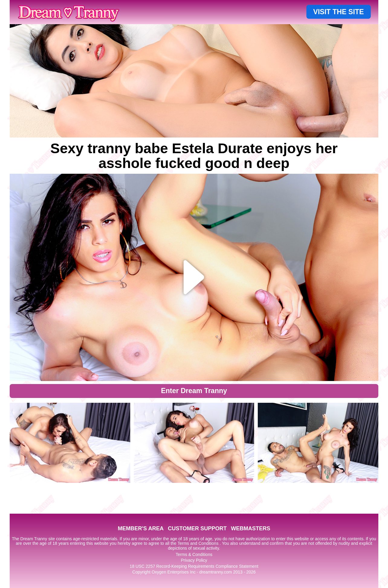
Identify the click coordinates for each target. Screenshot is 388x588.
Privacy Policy (194, 560)
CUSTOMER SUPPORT (197, 528)
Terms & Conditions (194, 554)
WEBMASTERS (251, 528)
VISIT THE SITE (339, 12)
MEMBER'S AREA (141, 528)
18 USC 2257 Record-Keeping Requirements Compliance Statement (194, 566)
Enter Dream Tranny (194, 391)
